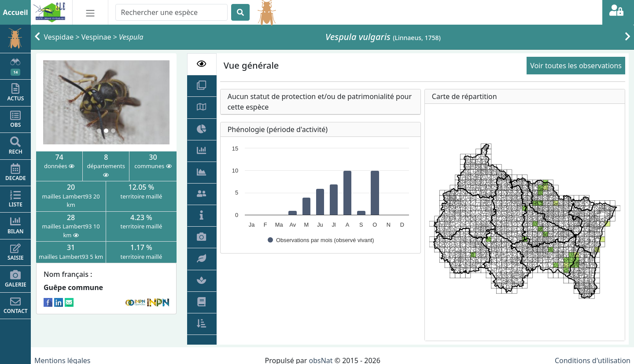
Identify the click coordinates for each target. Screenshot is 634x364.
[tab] (202, 64)
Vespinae (96, 37)
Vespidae (59, 37)
